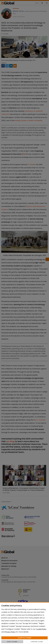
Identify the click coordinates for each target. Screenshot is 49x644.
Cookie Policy (41, 629)
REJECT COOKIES (12, 642)
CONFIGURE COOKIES (37, 642)
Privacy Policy (10, 632)
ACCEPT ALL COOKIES (24, 638)
